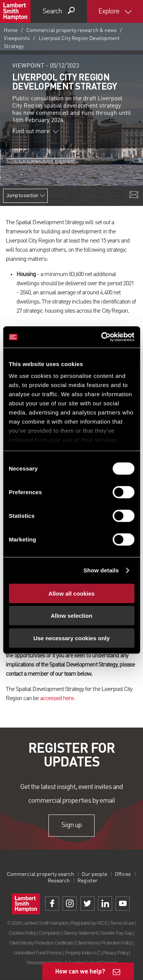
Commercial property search (40, 874)
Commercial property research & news (71, 31)
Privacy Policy (115, 953)
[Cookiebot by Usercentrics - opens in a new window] (102, 337)
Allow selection (71, 616)
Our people (94, 874)
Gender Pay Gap (116, 933)
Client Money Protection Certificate (41, 943)
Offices (123, 874)
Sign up (71, 826)
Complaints (49, 933)
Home (11, 31)
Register (88, 881)
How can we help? (80, 971)
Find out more (35, 132)
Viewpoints (17, 39)
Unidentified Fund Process (37, 953)
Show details (101, 570)
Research (59, 881)
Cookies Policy (22, 933)
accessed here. (58, 699)
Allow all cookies (71, 593)
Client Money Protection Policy (104, 943)
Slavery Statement (80, 933)
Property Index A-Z (82, 953)
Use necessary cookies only (71, 638)
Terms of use (122, 923)
